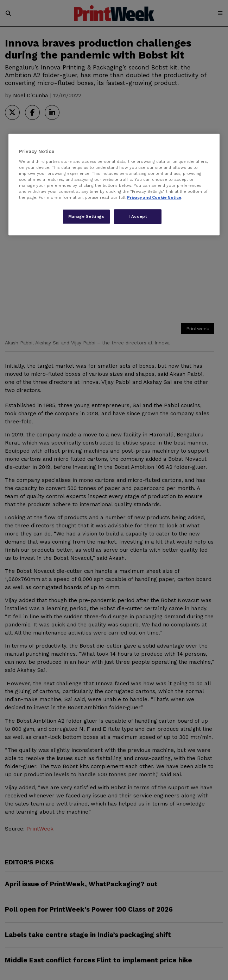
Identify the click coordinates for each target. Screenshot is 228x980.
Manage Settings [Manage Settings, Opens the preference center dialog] (86, 216)
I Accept (138, 216)
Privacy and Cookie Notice (154, 197)
